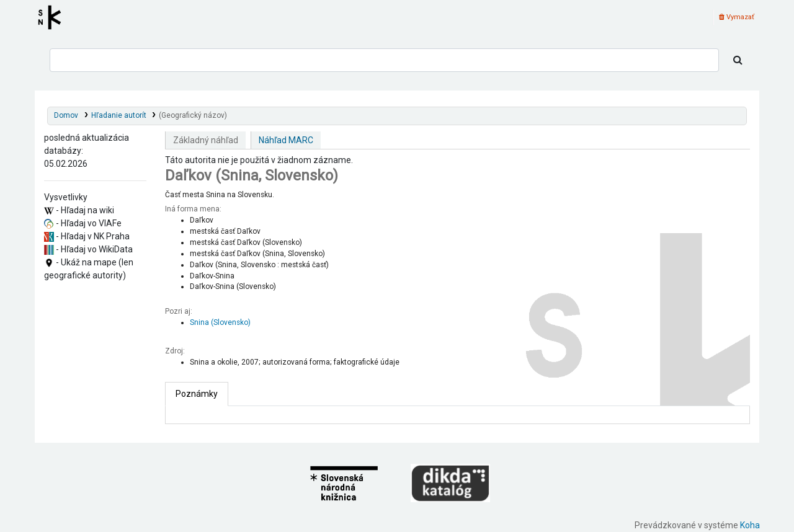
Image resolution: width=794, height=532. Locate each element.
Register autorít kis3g (53, 17)
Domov (66, 115)
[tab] (197, 394)
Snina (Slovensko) (220, 322)
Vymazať (737, 17)
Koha (750, 525)
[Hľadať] (738, 60)
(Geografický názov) (193, 115)
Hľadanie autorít (119, 115)
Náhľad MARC (286, 140)
